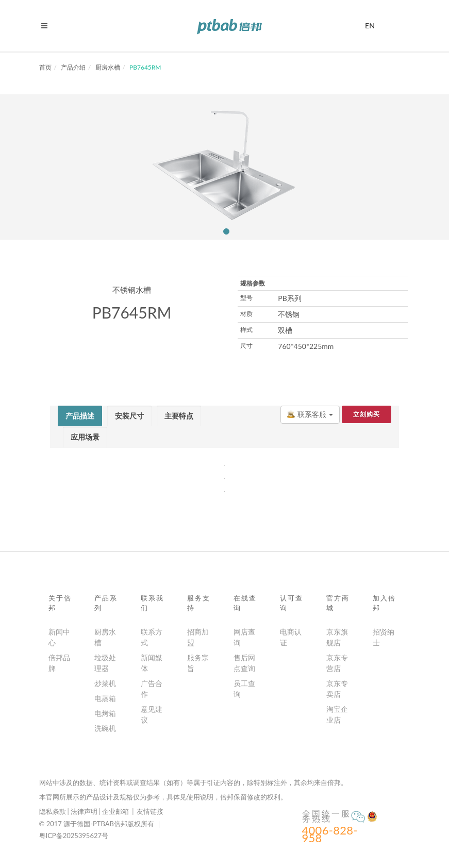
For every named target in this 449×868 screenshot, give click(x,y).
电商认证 (291, 637)
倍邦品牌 (59, 663)
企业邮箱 (115, 811)
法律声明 (84, 811)
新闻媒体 (152, 663)
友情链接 (150, 811)
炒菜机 (105, 683)
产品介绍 (73, 67)
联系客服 (310, 414)
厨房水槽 (108, 67)
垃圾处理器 (105, 663)
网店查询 (244, 637)
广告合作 (152, 689)
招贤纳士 (384, 637)
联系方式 (152, 637)
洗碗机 (105, 728)
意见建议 (152, 714)
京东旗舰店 (337, 637)
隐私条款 (53, 811)
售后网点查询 (244, 663)
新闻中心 (59, 637)
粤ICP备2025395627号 (74, 836)
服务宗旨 (198, 663)
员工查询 (244, 689)
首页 (45, 67)
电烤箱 (105, 713)
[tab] (80, 416)
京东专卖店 (337, 689)
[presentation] (80, 416)
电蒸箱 (105, 698)
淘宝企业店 (337, 714)
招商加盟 (198, 637)
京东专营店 (337, 663)
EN (370, 24)
